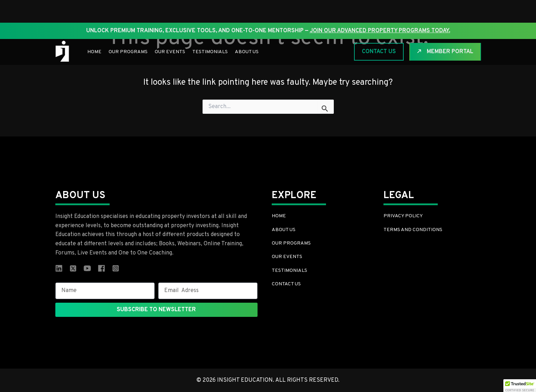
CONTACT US (379, 52)
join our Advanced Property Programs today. (380, 31)
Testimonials (210, 52)
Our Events (170, 52)
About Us (247, 52)
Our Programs (128, 52)
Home (94, 52)
